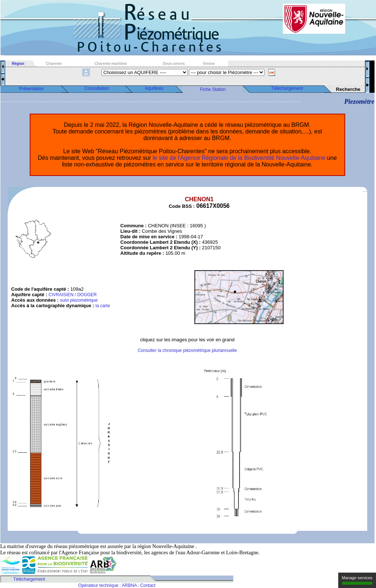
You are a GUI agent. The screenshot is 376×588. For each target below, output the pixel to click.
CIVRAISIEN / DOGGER (72, 295)
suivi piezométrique (79, 300)
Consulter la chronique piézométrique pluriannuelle (187, 350)
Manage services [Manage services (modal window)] (357, 580)
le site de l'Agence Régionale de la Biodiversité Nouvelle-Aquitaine (239, 158)
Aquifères (154, 88)
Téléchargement (287, 88)
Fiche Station (213, 89)
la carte (103, 306)
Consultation (97, 88)
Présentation (31, 89)
